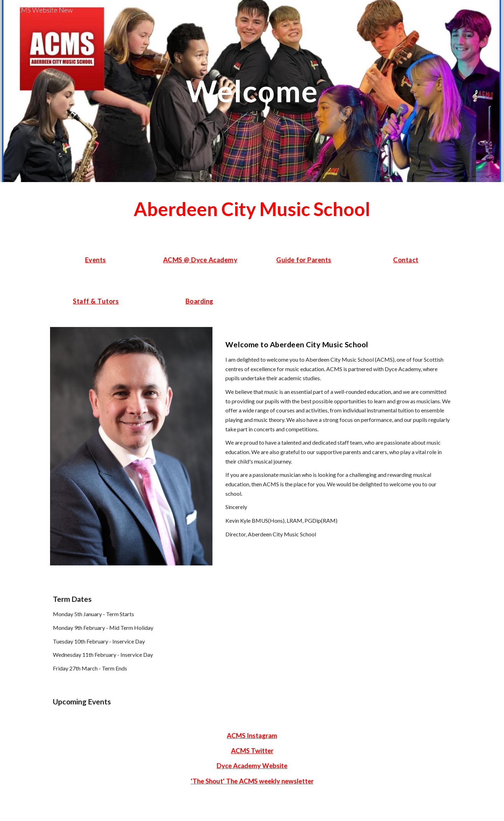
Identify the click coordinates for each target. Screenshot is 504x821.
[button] (496, 10)
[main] (252, 91)
